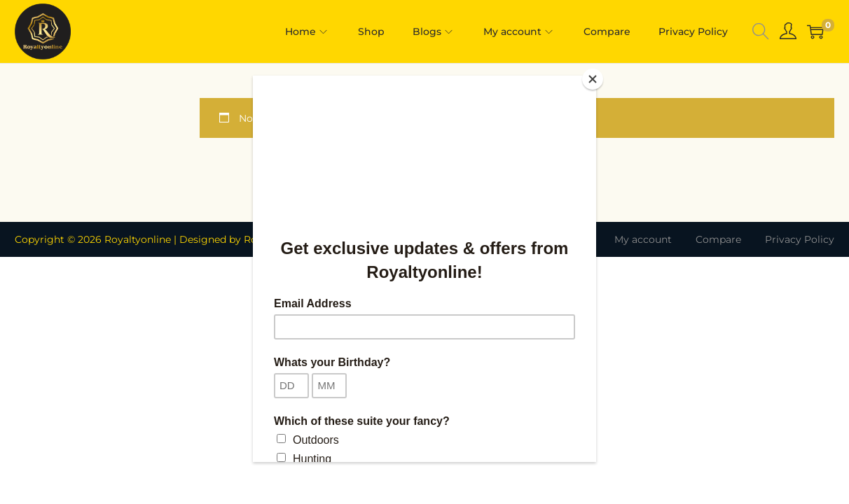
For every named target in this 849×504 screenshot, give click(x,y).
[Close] (593, 79)
